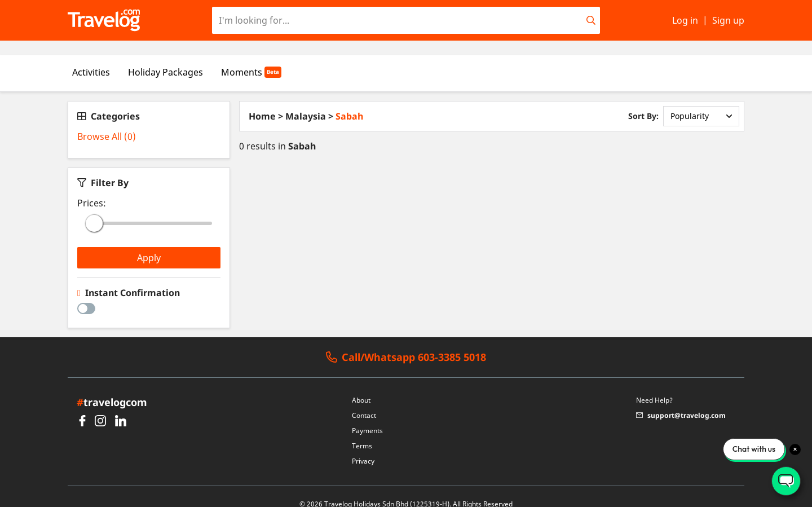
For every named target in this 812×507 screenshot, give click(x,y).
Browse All (107, 122)
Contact (364, 401)
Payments (367, 416)
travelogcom (112, 387)
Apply (149, 243)
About (361, 385)
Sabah (349, 102)
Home (262, 102)
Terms (362, 431)
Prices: (92, 188)
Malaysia (306, 102)
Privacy (363, 446)
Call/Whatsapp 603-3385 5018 (406, 343)
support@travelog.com (681, 401)
